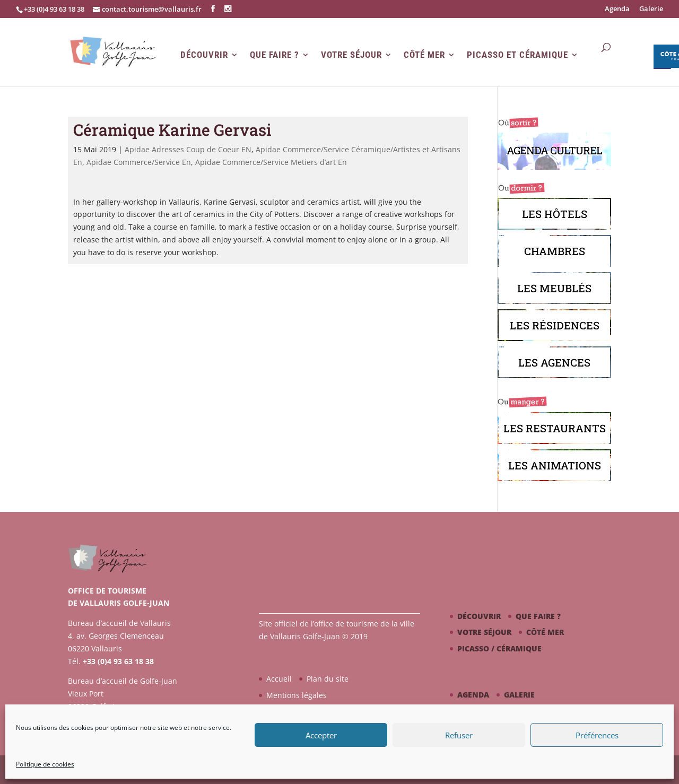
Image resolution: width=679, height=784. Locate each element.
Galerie (651, 9)
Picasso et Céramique (517, 55)
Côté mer (424, 55)
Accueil (279, 679)
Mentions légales (297, 695)
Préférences (597, 735)
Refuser (459, 735)
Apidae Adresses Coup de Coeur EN (188, 149)
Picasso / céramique (499, 648)
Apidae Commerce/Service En (139, 162)
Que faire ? (275, 55)
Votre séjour (351, 55)
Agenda (617, 9)
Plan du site (328, 679)
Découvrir (204, 55)
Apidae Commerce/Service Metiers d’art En (271, 162)
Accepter (321, 735)
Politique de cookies (45, 764)
